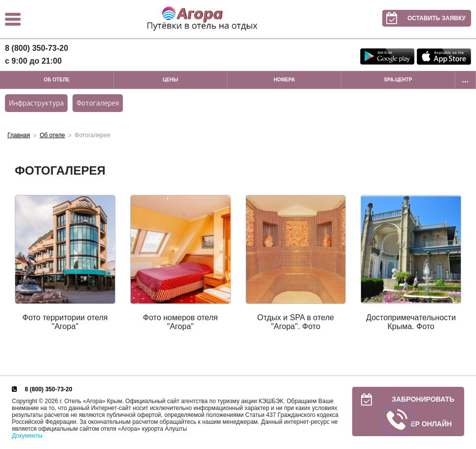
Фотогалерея (98, 103)
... (465, 80)
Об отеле (57, 80)
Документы (27, 436)
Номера (284, 80)
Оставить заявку (424, 18)
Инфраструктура (36, 103)
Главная (19, 135)
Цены (170, 80)
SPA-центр (398, 80)
